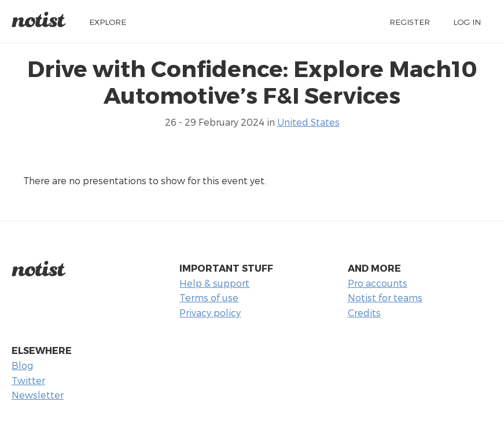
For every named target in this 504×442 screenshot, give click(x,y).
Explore (108, 22)
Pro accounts (378, 283)
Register (410, 22)
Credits (364, 313)
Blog (22, 365)
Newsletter (38, 395)
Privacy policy (210, 313)
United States (308, 122)
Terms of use (209, 297)
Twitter (28, 380)
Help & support (214, 283)
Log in (467, 22)
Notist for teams (385, 297)
